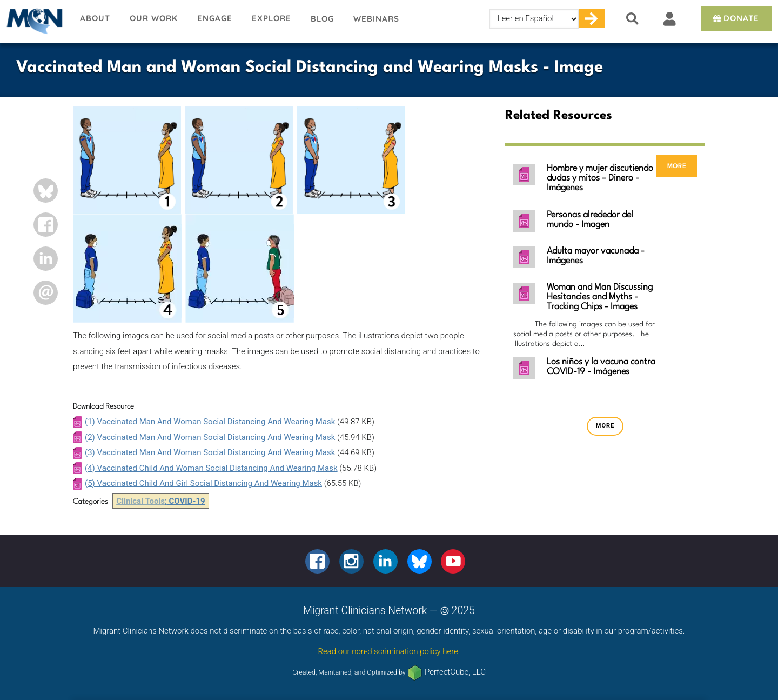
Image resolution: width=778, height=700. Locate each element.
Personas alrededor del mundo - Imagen (590, 220)
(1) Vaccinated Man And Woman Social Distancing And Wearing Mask (210, 422)
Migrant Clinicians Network (35, 21)
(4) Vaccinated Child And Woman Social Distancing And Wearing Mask (211, 468)
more (677, 166)
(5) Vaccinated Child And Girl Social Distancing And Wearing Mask (203, 483)
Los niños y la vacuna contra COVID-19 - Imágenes (601, 367)
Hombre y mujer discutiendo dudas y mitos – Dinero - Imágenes (600, 178)
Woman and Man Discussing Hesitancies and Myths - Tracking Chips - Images (600, 297)
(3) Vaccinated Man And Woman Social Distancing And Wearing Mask (210, 452)
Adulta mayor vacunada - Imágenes (596, 256)
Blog (322, 19)
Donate (735, 18)
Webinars (376, 19)
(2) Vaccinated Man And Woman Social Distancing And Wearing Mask (210, 437)
